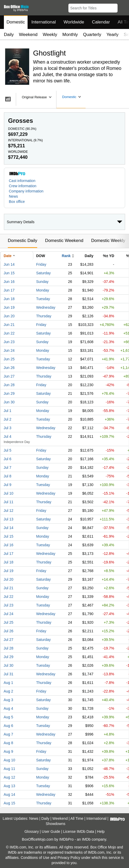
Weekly (50, 35)
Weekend (28, 35)
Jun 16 (9, 282)
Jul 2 (8, 419)
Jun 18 (9, 299)
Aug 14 (9, 794)
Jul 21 (8, 588)
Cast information (22, 181)
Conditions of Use (35, 858)
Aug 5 (8, 717)
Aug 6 (8, 726)
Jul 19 (8, 571)
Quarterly (92, 35)
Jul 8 (8, 476)
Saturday (43, 273)
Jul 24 (8, 614)
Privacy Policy (69, 858)
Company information (26, 191)
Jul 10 (8, 493)
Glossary (32, 831)
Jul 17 (8, 554)
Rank (66, 256)
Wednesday (46, 307)
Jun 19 (9, 307)
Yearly (112, 35)
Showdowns (56, 824)
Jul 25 (8, 622)
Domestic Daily (22, 241)
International (44, 22)
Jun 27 (9, 376)
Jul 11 (8, 502)
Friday (41, 264)
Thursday (44, 316)
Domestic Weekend (64, 241)
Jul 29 (8, 657)
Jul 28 (8, 648)
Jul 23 (8, 605)
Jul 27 (8, 640)
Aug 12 (9, 777)
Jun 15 (9, 273)
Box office (17, 202)
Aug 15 (9, 803)
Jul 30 (8, 665)
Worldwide (74, 22)
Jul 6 (8, 459)
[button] (123, 7)
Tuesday (43, 299)
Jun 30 (9, 402)
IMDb (86, 839)
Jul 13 (8, 519)
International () (25, 140)
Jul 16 (8, 545)
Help (101, 831)
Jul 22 (8, 597)
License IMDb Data (79, 831)
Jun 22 (9, 333)
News (13, 196)
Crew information (23, 186)
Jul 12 (8, 511)
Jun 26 (9, 368)
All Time (77, 818)
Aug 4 (8, 708)
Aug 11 (9, 769)
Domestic (16, 22)
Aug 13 (9, 786)
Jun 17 (9, 290)
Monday (43, 290)
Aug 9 (8, 751)
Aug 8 (8, 743)
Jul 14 (8, 528)
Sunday (42, 282)
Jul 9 (8, 485)
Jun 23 (9, 342)
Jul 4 (8, 436)
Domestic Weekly (108, 241)
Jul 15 (8, 536)
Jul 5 (8, 450)
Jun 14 (9, 264)
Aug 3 (8, 700)
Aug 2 (8, 691)
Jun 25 (9, 359)
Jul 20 (8, 579)
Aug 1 (8, 683)
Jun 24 (9, 350)
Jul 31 (8, 674)
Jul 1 (8, 411)
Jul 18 (8, 562)
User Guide (51, 831)
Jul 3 (8, 428)
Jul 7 (8, 468)
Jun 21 (9, 325)
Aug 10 (9, 760)
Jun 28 (9, 385)
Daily (9, 35)
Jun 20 (9, 316)
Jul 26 (8, 631)
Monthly (70, 35)
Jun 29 (9, 393)
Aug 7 (8, 734)
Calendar (101, 22)
